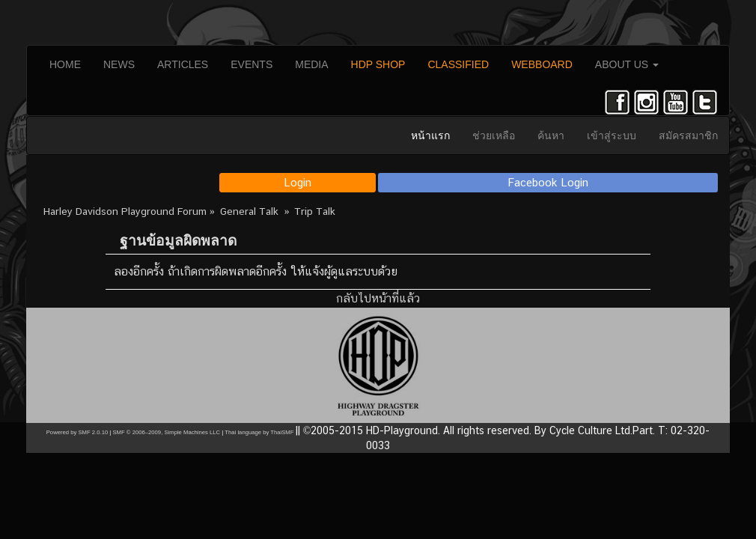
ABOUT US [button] (627, 64)
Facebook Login (548, 182)
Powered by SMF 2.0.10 (77, 432)
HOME (65, 64)
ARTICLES (183, 64)
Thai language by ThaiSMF (259, 432)
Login (298, 182)
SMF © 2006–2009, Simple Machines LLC (166, 432)
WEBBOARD (542, 64)
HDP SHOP (378, 64)
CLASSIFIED (458, 64)
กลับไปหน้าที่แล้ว (378, 298)
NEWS (119, 64)
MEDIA (311, 64)
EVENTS (252, 64)
